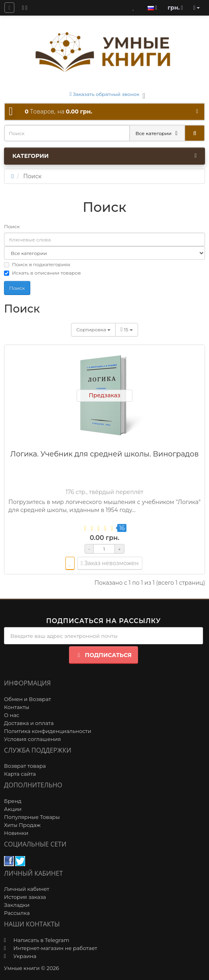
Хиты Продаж (22, 825)
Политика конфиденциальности (48, 731)
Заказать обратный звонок (105, 94)
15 (127, 330)
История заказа (25, 897)
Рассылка (17, 913)
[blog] (25, 8)
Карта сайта (20, 774)
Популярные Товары (32, 817)
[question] (9, 8)
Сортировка (93, 330)
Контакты (17, 707)
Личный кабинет (27, 889)
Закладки (17, 905)
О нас (12, 715)
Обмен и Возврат (28, 699)
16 (122, 528)
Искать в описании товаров (42, 273)
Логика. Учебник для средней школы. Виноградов (104, 454)
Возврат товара (25, 766)
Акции (13, 809)
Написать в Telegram (41, 940)
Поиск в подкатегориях (37, 264)
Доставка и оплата (29, 723)
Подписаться (104, 655)
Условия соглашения (33, 739)
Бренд (13, 801)
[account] (197, 8)
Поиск (12, 226)
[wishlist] (70, 563)
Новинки (16, 833)
